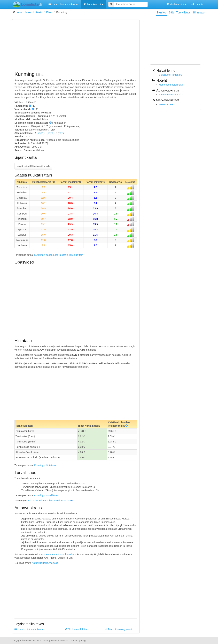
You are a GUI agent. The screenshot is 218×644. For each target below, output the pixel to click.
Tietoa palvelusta (59, 641)
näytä (40, 133)
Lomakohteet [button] (94, 4)
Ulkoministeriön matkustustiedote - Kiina (49, 501)
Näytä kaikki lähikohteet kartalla (33, 166)
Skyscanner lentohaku (171, 75)
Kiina (49, 12)
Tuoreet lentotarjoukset (118, 629)
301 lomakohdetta (76, 629)
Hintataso (199, 13)
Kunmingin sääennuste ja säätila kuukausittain (59, 255)
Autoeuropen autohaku (171, 95)
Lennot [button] (197, 4)
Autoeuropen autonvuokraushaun (59, 554)
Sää (171, 13)
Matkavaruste (166, 104)
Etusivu (161, 13)
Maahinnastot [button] (176, 4)
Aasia (39, 12)
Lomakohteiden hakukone (64, 4)
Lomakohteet (24, 12)
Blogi (84, 641)
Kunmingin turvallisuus (46, 495)
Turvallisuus (183, 13)
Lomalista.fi (30, 641)
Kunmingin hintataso (45, 465)
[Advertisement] (76, 46)
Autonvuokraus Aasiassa (45, 563)
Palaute (74, 641)
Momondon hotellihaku (171, 85)
